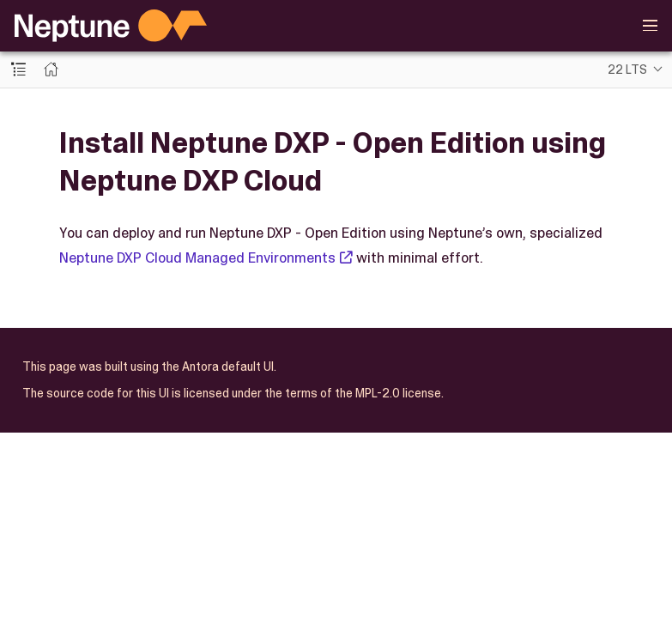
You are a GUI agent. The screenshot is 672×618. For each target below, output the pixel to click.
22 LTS (627, 70)
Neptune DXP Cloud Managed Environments (197, 257)
